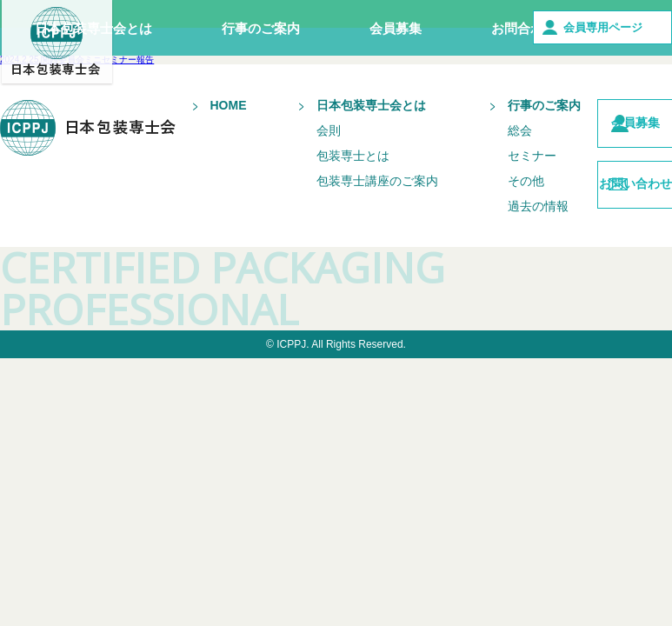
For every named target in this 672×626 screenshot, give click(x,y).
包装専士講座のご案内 (329, 199)
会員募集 (396, 28)
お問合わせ (524, 28)
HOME (202, 105)
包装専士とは (326, 168)
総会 (480, 143)
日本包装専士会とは (93, 28)
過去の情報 (498, 218)
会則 (302, 143)
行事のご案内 (261, 28)
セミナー (492, 168)
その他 (486, 193)
